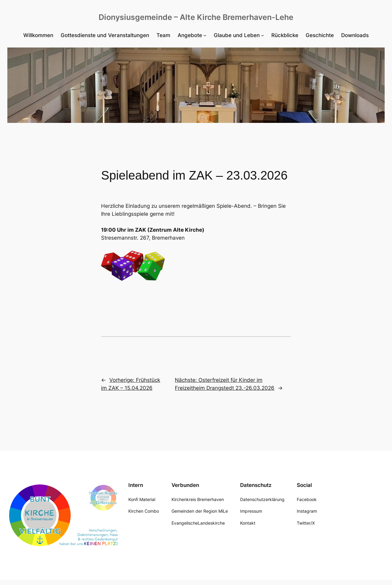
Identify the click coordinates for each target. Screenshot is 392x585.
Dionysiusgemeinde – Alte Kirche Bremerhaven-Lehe (196, 17)
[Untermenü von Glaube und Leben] (239, 35)
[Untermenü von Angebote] (192, 35)
